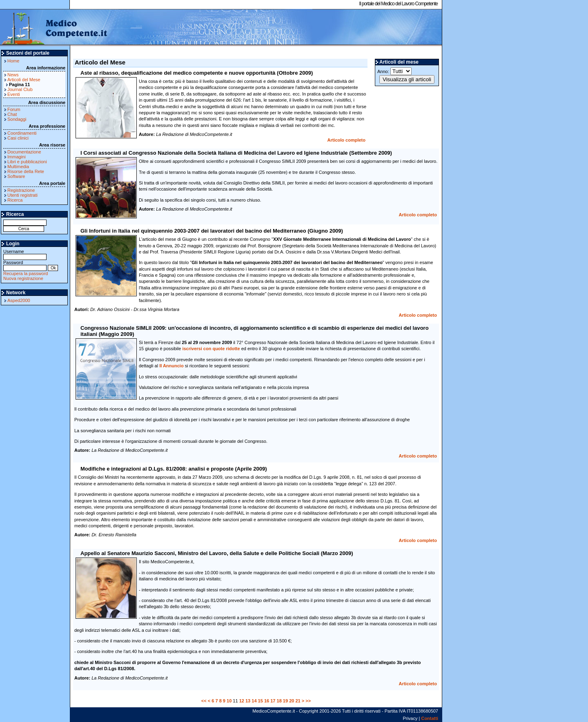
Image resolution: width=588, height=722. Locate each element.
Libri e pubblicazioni (27, 162)
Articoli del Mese (24, 80)
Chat (12, 114)
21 (298, 701)
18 (279, 701)
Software (16, 176)
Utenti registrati (22, 195)
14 (254, 701)
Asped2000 (19, 300)
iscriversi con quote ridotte (211, 349)
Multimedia (18, 167)
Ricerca (15, 200)
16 (267, 701)
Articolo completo (346, 140)
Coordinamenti (22, 133)
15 (261, 701)
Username (25, 254)
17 (273, 701)
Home (13, 61)
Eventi (14, 94)
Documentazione (24, 152)
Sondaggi (17, 119)
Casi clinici (18, 138)
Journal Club (20, 89)
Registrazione (21, 190)
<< (204, 701)
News (13, 75)
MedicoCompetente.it (54, 28)
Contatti (430, 718)
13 (248, 701)
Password (25, 265)
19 (285, 701)
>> (308, 701)
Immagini (17, 157)
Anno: (394, 71)
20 (292, 701)
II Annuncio (171, 366)
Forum (14, 109)
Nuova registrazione (23, 278)
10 (229, 701)
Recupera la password (26, 273)
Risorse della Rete (26, 171)
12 (242, 701)
